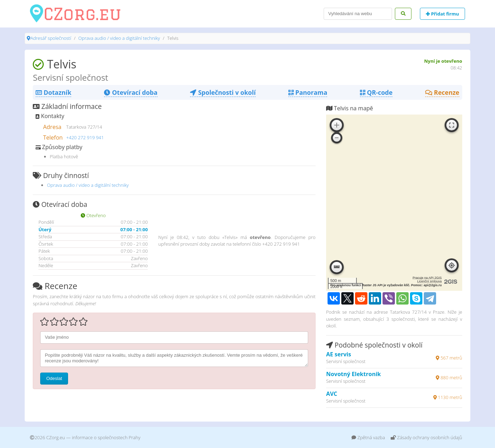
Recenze (442, 92)
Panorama (308, 92)
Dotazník (53, 92)
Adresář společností (51, 38)
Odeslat (54, 378)
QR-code (376, 92)
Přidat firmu (442, 14)
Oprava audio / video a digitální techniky (119, 38)
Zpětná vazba (368, 437)
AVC (332, 394)
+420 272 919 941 (85, 137)
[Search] (358, 14)
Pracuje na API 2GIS (427, 278)
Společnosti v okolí (223, 92)
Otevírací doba (131, 92)
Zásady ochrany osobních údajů (426, 437)
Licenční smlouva (429, 281)
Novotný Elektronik (353, 374)
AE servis (339, 354)
